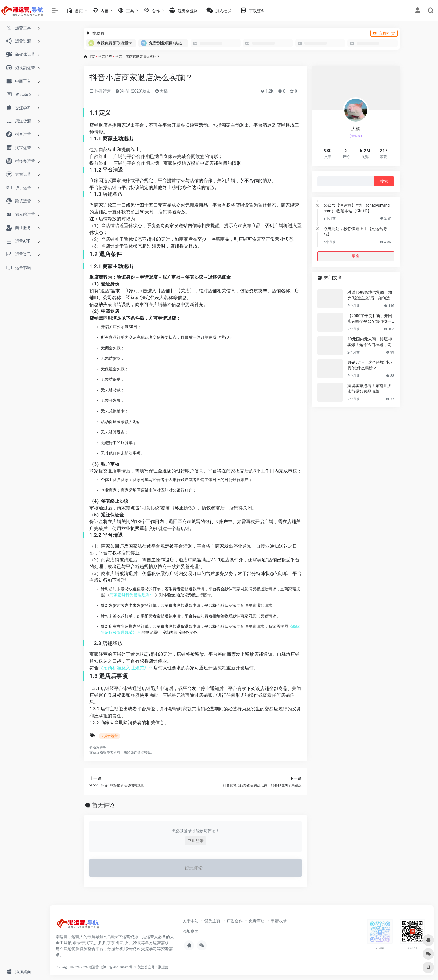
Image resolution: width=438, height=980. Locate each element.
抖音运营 (105, 57)
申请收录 (279, 921)
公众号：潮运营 (156, 967)
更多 (356, 256)
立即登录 (196, 841)
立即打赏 (384, 33)
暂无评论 (103, 805)
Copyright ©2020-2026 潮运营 (77, 967)
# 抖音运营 (109, 736)
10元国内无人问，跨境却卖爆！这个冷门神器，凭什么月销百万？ (370, 342)
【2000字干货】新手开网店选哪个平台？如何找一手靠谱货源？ (370, 319)
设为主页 (212, 921)
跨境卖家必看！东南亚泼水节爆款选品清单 (369, 389)
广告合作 (235, 921)
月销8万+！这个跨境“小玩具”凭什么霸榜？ (370, 365)
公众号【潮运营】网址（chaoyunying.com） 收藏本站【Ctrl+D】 (357, 208)
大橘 (161, 91)
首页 (91, 57)
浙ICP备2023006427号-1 (118, 967)
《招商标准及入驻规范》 (124, 668)
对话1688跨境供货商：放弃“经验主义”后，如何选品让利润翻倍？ (371, 295)
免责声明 (257, 921)
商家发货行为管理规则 (130, 595)
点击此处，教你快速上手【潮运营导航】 (355, 231)
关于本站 (191, 921)
